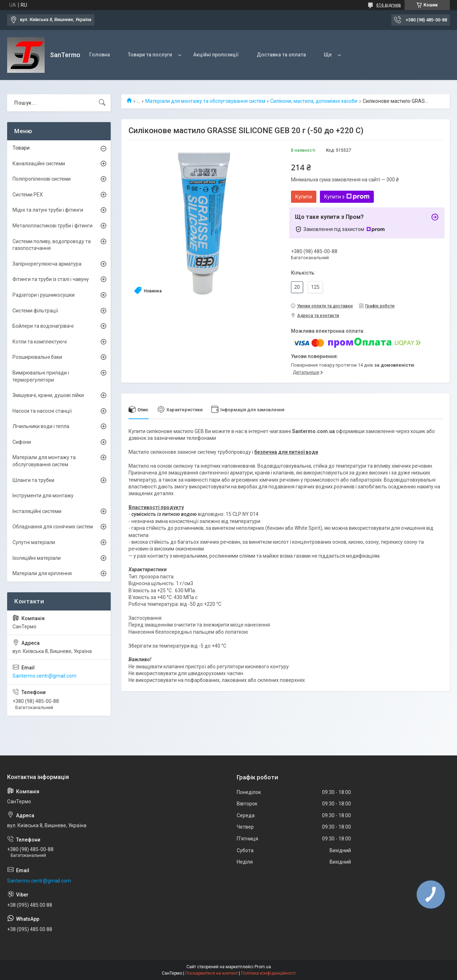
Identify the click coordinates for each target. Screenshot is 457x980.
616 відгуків (389, 5)
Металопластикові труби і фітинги (52, 226)
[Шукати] (102, 103)
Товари (21, 148)
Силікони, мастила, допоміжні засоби (314, 101)
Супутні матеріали (34, 542)
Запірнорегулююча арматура (47, 264)
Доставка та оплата (281, 55)
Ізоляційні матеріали (37, 558)
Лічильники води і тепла (41, 426)
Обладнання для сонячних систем (53, 527)
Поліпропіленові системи (42, 179)
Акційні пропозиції (216, 55)
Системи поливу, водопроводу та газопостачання (52, 245)
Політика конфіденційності (268, 973)
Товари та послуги (150, 55)
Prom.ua (263, 967)
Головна (100, 55)
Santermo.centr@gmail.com (44, 676)
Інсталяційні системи (37, 511)
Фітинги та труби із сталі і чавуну (51, 279)
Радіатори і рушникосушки (44, 295)
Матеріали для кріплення (42, 573)
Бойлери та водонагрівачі (43, 326)
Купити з (347, 197)
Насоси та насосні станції (42, 411)
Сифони (22, 442)
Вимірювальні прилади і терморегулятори (41, 376)
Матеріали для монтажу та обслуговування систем (205, 101)
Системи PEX (28, 195)
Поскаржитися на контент (212, 973)
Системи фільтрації (35, 311)
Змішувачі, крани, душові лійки (48, 395)
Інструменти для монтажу (43, 496)
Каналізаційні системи (39, 164)
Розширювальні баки (37, 357)
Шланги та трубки (33, 480)
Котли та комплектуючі (40, 342)
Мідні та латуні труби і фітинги (48, 210)
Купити (304, 197)
